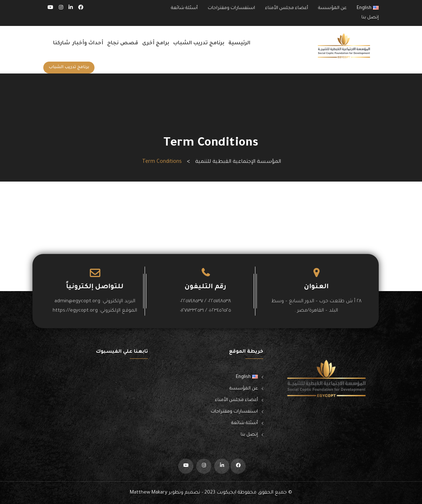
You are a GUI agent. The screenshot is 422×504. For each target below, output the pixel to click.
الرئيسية (239, 44)
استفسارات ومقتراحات (231, 8)
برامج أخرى (156, 44)
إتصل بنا (370, 18)
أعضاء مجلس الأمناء (287, 8)
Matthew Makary (149, 493)
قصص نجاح (123, 44)
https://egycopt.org (75, 311)
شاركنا (61, 44)
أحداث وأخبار (88, 44)
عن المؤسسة (332, 8)
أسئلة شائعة (184, 8)
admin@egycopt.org (77, 301)
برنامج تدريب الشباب (199, 44)
